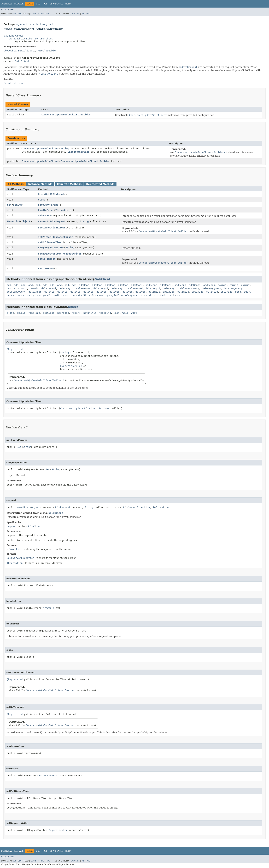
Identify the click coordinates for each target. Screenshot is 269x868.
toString (105, 313)
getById (49, 292)
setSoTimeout (47, 259)
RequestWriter (72, 254)
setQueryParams (48, 247)
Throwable (62, 210)
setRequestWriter (50, 254)
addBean (84, 285)
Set (9, 205)
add (9, 285)
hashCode (63, 313)
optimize (154, 292)
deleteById (49, 288)
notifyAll (90, 313)
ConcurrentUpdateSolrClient (40, 149)
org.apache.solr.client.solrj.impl (34, 24)
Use (38, 4)
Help (68, 4)
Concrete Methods (69, 184)
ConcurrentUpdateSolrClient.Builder (66, 115)
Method (46, 14)
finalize (34, 313)
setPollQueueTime (50, 242)
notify (76, 313)
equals (21, 313)
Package (19, 4)
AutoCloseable (46, 51)
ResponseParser (63, 237)
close (42, 200)
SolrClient (22, 61)
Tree (45, 4)
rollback (160, 295)
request (43, 221)
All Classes (8, 10)
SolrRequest (58, 221)
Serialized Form (13, 83)
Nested (16, 14)
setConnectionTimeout (53, 228)
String (65, 149)
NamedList (14, 221)
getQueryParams (48, 205)
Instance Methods (40, 184)
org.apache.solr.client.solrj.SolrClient (31, 39)
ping (238, 292)
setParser (45, 237)
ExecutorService (79, 152)
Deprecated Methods (100, 184)
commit (222, 285)
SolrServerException (136, 507)
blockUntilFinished (51, 194)
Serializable (27, 51)
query (248, 292)
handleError (46, 210)
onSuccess (45, 215)
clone (10, 313)
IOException (161, 507)
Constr (35, 14)
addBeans (137, 285)
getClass (49, 313)
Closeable (10, 51)
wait (117, 313)
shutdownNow (46, 268)
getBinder (35, 292)
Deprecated (56, 4)
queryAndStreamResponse (53, 295)
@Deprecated (15, 349)
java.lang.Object (13, 36)
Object (26, 221)
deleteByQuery (190, 288)
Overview (7, 4)
